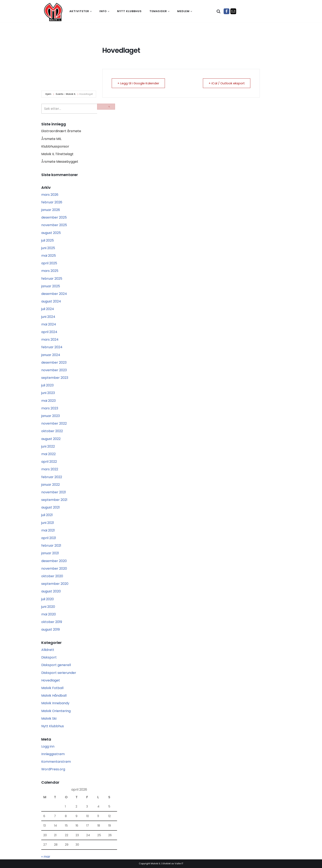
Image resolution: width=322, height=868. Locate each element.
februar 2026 (52, 202)
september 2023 (55, 378)
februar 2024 (52, 347)
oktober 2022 (52, 431)
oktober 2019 (52, 622)
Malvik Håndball (54, 696)
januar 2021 (50, 553)
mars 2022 (50, 469)
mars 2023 (50, 408)
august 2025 (51, 233)
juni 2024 (48, 317)
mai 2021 (48, 530)
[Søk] (218, 11)
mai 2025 (49, 256)
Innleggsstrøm (53, 754)
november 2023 (54, 370)
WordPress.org (53, 769)
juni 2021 (48, 523)
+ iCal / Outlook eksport (226, 83)
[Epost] (233, 11)
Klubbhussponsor (55, 146)
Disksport (49, 657)
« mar (46, 857)
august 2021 (51, 507)
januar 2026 (51, 210)
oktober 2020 (52, 576)
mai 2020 (49, 614)
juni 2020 (48, 607)
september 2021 (54, 500)
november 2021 (54, 492)
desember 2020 (54, 561)
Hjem (48, 94)
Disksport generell (56, 665)
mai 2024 (49, 324)
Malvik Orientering (56, 711)
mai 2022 (48, 454)
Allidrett (48, 650)
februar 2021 (51, 546)
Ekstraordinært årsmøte (61, 131)
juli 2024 (48, 309)
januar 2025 (51, 286)
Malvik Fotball (52, 688)
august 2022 (51, 439)
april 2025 (49, 263)
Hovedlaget (51, 680)
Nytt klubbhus (129, 11)
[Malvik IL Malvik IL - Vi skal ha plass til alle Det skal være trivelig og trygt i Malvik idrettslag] (53, 12)
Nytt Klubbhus (53, 726)
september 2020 (55, 584)
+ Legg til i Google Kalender (139, 83)
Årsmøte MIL (51, 139)
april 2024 (49, 332)
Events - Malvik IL (66, 94)
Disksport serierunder (59, 673)
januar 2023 (51, 416)
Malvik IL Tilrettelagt (57, 154)
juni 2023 (48, 393)
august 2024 (51, 301)
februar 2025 (52, 279)
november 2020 (54, 569)
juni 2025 (48, 248)
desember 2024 (54, 294)
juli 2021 (47, 515)
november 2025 (54, 225)
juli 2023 (47, 385)
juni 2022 (48, 446)
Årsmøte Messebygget (60, 162)
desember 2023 (54, 362)
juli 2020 (48, 599)
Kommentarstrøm (56, 762)
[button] (91, 11)
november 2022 (54, 423)
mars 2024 (50, 340)
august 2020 (51, 591)
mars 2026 (50, 195)
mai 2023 (48, 401)
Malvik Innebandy (55, 703)
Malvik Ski (49, 719)
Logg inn (48, 746)
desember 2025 (54, 217)
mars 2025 (50, 271)
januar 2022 (51, 485)
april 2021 (49, 538)
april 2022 (49, 462)
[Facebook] (227, 11)
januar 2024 (51, 355)
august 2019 (51, 629)
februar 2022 (52, 477)
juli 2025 (48, 240)
